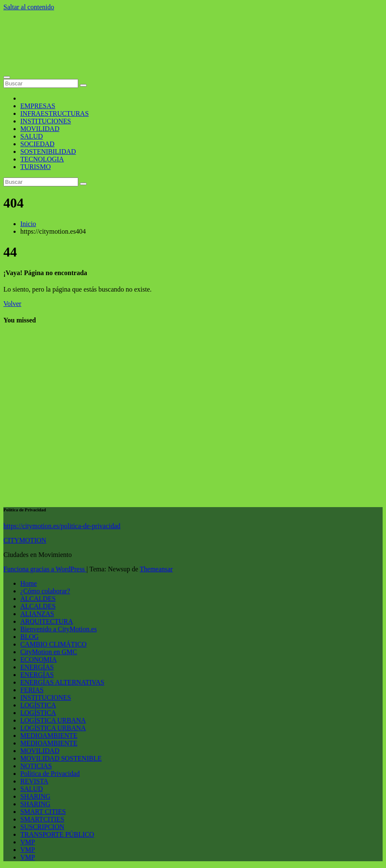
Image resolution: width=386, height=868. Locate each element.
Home (29, 583)
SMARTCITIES (42, 819)
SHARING (35, 796)
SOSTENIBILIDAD (48, 151)
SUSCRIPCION (42, 827)
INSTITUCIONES (46, 121)
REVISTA (34, 781)
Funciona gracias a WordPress (45, 569)
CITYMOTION (25, 540)
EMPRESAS (38, 106)
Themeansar (156, 569)
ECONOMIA (38, 659)
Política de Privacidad (50, 774)
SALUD (31, 136)
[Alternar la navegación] (7, 77)
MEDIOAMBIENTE (49, 736)
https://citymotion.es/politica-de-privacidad (62, 526)
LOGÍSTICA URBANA (53, 720)
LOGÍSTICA (38, 705)
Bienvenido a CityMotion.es (59, 629)
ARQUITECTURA (47, 621)
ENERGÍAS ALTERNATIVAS (62, 682)
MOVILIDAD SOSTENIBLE (61, 758)
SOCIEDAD (37, 144)
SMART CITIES (43, 812)
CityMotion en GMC (49, 652)
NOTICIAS (36, 766)
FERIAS (32, 690)
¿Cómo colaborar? (45, 591)
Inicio (28, 224)
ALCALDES (38, 599)
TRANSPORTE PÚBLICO (57, 834)
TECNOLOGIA (42, 159)
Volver (12, 304)
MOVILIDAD (40, 129)
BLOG (30, 637)
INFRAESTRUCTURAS (55, 113)
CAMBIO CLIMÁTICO (53, 644)
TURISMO (36, 167)
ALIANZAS (37, 614)
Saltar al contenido (29, 7)
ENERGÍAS (37, 667)
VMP (28, 842)
